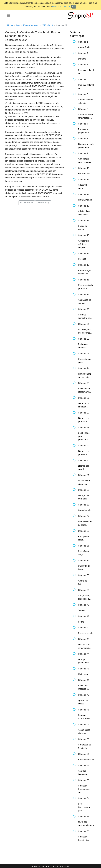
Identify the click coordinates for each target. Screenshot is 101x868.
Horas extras (84, 174)
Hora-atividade (85, 200)
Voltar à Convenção (77, 34)
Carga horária (85, 510)
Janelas (82, 610)
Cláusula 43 (43, 203)
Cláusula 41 (27, 203)
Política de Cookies (61, 7)
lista (18, 25)
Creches (82, 259)
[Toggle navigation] (9, 16)
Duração (82, 59)
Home (10, 25)
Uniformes (83, 674)
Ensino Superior (31, 25)
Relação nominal (86, 760)
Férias (81, 622)
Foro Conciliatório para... (84, 807)
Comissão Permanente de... (84, 789)
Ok (74, 7)
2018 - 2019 (47, 25)
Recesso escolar (86, 633)
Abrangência (84, 47)
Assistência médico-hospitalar (83, 244)
